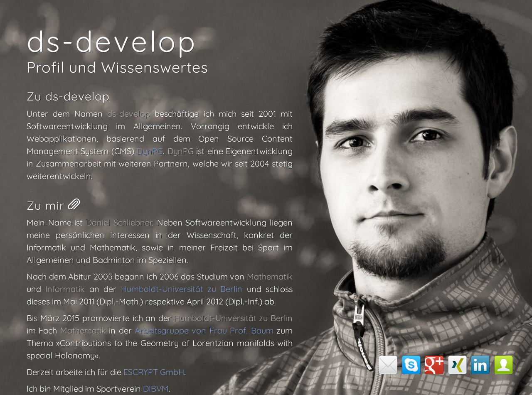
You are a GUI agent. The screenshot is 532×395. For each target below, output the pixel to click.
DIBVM (156, 389)
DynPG (150, 151)
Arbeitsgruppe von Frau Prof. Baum (204, 330)
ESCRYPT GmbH (154, 372)
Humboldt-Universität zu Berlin (182, 289)
